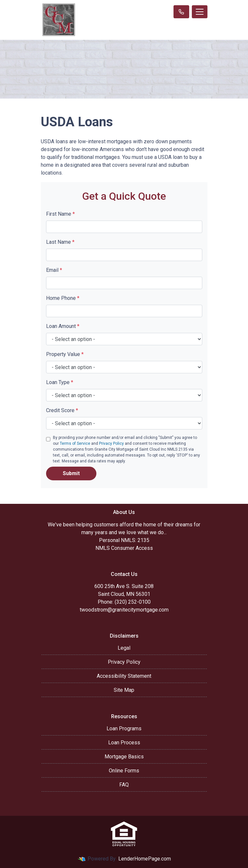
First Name (60, 214)
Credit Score (62, 410)
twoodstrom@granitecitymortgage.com (124, 610)
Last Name (60, 242)
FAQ (124, 785)
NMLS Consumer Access (124, 548)
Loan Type (60, 382)
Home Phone (63, 298)
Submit (71, 473)
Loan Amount (63, 326)
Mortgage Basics (124, 757)
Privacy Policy (111, 443)
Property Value (65, 354)
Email (54, 270)
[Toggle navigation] (200, 12)
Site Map (124, 690)
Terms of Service (75, 443)
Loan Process (124, 743)
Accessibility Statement (124, 676)
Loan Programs (124, 728)
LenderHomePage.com (145, 859)
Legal (124, 648)
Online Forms (124, 771)
